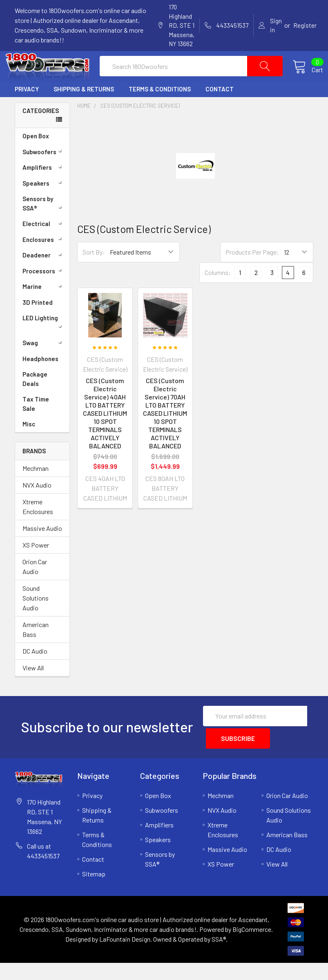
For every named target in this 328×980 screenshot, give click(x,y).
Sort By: (94, 272)
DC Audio (35, 670)
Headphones (40, 378)
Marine (44, 306)
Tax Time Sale (36, 423)
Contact (220, 109)
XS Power (36, 564)
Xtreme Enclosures (38, 526)
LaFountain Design (125, 956)
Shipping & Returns (84, 109)
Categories (41, 130)
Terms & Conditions (160, 109)
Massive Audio (42, 547)
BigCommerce (252, 946)
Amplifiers (44, 186)
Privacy (27, 109)
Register (305, 25)
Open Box (36, 155)
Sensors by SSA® (44, 223)
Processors (44, 290)
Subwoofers (44, 171)
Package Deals (35, 398)
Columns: (218, 292)
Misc (29, 443)
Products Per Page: (252, 272)
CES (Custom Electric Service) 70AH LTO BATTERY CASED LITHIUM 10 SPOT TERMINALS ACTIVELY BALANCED (165, 433)
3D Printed (38, 321)
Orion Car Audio (35, 586)
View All (33, 687)
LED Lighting (44, 341)
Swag (44, 362)
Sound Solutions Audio (36, 617)
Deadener (44, 274)
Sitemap (94, 891)
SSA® (219, 956)
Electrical (44, 243)
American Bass (36, 649)
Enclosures (44, 259)
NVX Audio (37, 504)
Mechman (36, 487)
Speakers (44, 202)
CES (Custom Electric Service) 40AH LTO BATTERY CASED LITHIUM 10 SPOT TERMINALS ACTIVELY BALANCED (105, 433)
